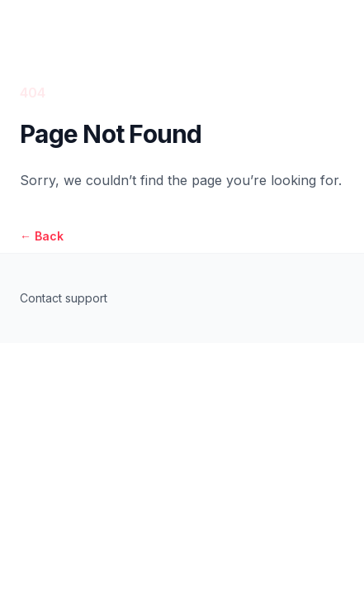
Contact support (64, 298)
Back (42, 236)
